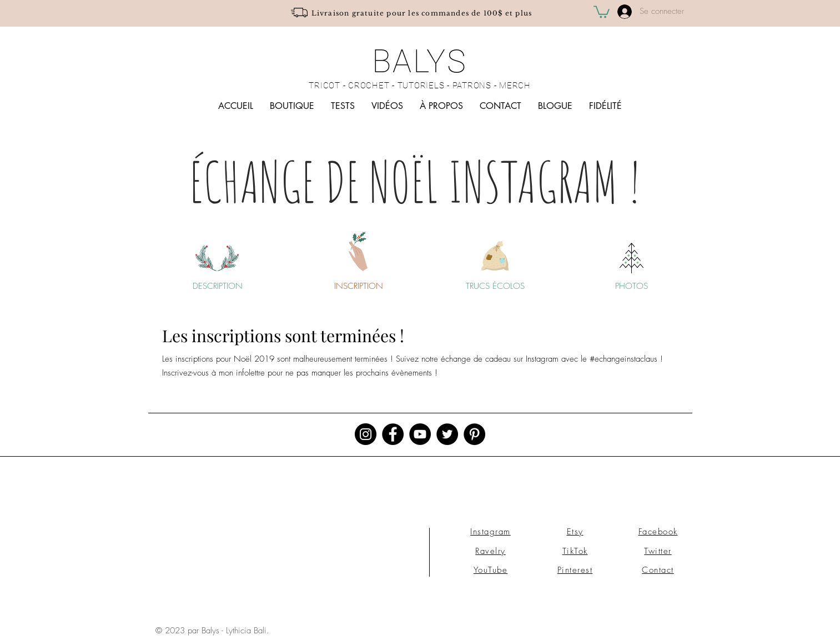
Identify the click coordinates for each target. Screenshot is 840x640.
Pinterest (575, 570)
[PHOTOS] (632, 286)
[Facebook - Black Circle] (393, 434)
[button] (602, 11)
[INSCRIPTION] (359, 286)
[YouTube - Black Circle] (420, 434)
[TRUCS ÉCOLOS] (495, 286)
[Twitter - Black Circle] (447, 434)
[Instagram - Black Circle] (366, 434)
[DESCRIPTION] (218, 286)
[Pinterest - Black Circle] (474, 434)
